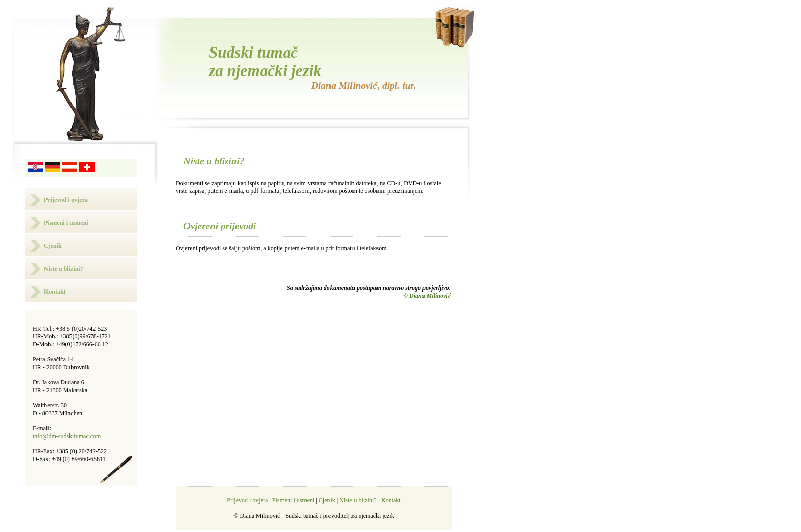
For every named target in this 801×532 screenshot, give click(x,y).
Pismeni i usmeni (66, 223)
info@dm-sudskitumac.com (67, 436)
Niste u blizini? (64, 269)
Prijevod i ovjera (66, 200)
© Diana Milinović (427, 296)
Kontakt (55, 292)
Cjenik (53, 246)
